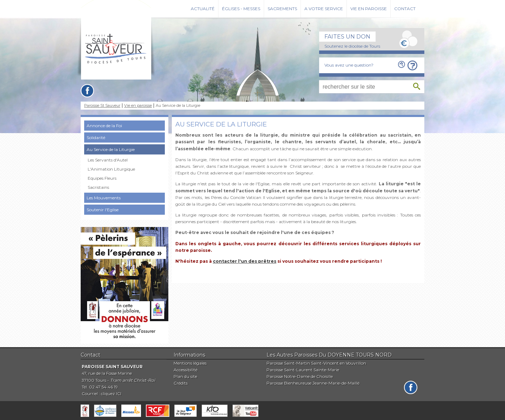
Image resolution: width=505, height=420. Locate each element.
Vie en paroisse (369, 9)
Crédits (181, 383)
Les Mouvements (104, 198)
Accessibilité (186, 370)
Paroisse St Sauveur (102, 106)
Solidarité (96, 137)
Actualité (203, 9)
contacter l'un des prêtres (245, 261)
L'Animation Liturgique (111, 169)
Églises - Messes (241, 9)
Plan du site (185, 376)
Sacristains (98, 187)
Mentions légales (190, 363)
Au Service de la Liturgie (111, 149)
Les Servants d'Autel (108, 160)
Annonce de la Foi (104, 126)
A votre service (324, 9)
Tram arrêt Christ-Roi (133, 380)
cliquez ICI (111, 394)
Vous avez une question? (349, 65)
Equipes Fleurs (102, 178)
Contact (405, 9)
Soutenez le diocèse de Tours (352, 46)
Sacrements (282, 9)
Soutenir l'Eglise (103, 210)
